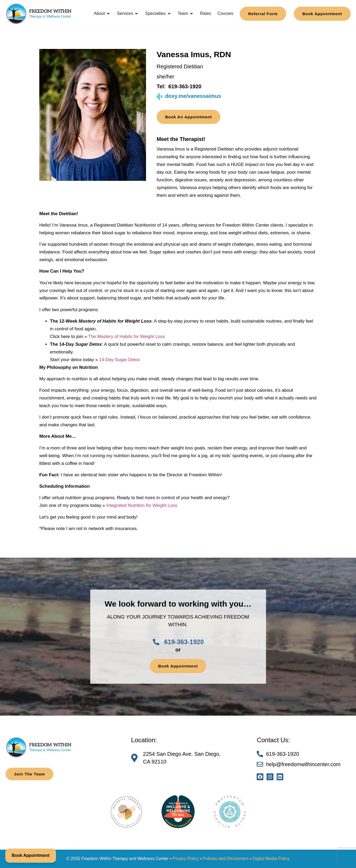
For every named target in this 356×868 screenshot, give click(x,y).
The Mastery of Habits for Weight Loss (126, 337)
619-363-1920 (185, 86)
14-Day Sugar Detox (119, 360)
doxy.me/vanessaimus (193, 96)
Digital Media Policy (271, 859)
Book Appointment (31, 855)
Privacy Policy (186, 859)
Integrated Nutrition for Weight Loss (142, 505)
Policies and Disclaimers (226, 859)
